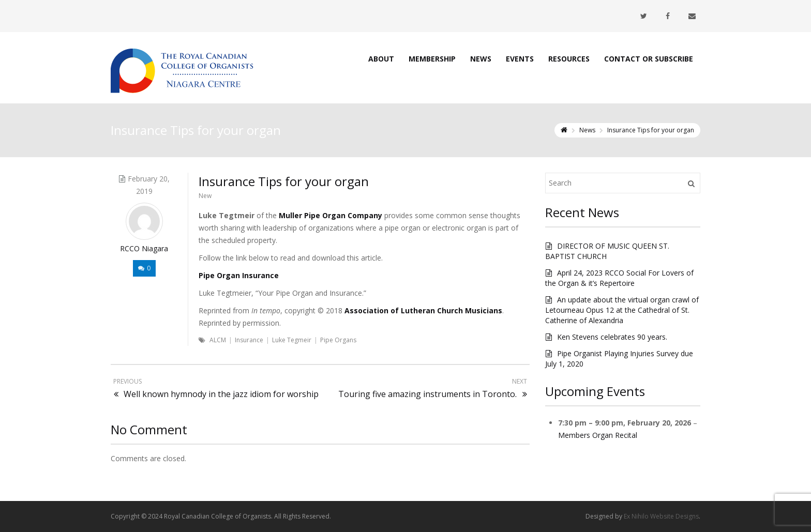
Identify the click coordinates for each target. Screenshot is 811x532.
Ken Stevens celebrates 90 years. (612, 337)
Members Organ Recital (598, 435)
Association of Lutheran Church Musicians (423, 310)
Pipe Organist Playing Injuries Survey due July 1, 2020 (619, 359)
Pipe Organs (338, 340)
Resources (569, 59)
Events (520, 59)
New (205, 196)
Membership (432, 59)
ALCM (218, 340)
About (381, 59)
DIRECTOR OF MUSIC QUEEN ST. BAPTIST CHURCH (607, 251)
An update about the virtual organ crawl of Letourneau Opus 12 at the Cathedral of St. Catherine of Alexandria (622, 310)
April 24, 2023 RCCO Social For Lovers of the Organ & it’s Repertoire (619, 278)
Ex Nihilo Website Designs (661, 516)
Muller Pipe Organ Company (331, 215)
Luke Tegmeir (292, 340)
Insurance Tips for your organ (284, 181)
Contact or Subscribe (649, 59)
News (481, 59)
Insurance (249, 340)
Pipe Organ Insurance (239, 275)
